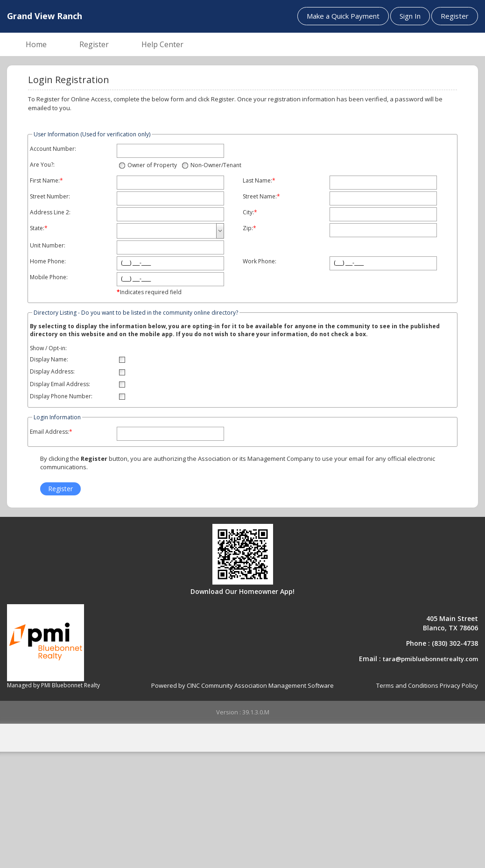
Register (455, 16)
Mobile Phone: (49, 277)
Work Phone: (260, 261)
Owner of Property (152, 165)
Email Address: (49, 432)
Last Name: (257, 181)
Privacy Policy (459, 685)
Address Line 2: (50, 212)
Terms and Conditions (407, 685)
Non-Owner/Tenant (216, 165)
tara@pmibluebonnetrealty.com (430, 659)
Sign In (410, 16)
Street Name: (260, 197)
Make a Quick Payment (343, 16)
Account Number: (53, 149)
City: (248, 212)
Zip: (248, 228)
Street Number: (50, 197)
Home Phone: (48, 261)
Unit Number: (48, 246)
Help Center (162, 44)
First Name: (45, 181)
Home (36, 44)
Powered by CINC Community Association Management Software (242, 685)
